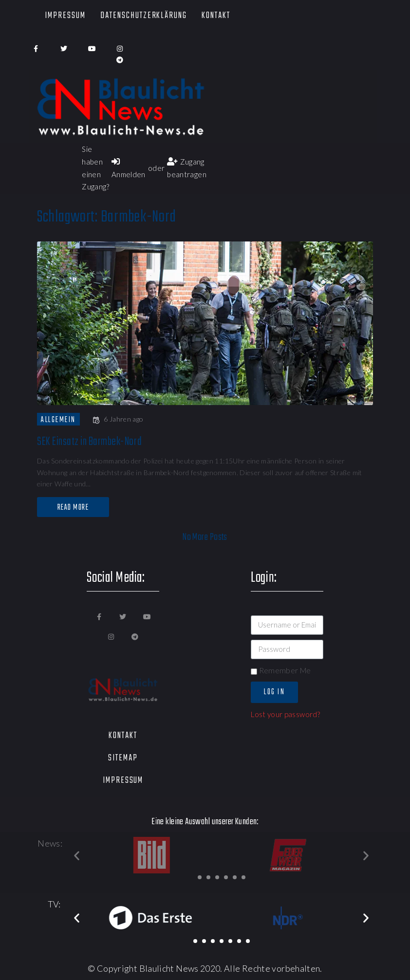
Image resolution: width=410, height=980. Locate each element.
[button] (200, 877)
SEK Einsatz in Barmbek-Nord (89, 442)
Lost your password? (285, 714)
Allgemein (58, 420)
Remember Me (281, 670)
